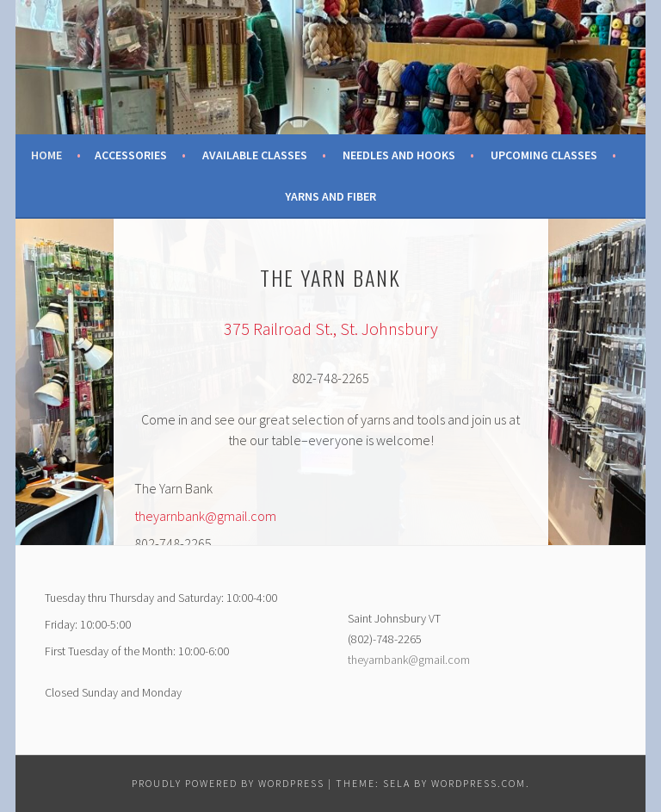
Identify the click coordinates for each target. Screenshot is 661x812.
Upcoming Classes (544, 155)
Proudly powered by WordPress (228, 783)
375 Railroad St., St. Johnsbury (331, 329)
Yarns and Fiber (330, 196)
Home (46, 155)
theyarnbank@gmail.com (205, 516)
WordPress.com (479, 783)
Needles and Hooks (399, 155)
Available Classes (255, 155)
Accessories (131, 155)
